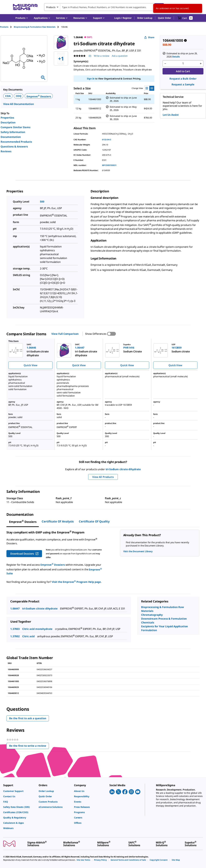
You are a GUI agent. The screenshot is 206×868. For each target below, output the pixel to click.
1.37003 (15, 629)
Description (8, 122)
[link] (19, 791)
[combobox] (104, 7)
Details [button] (176, 57)
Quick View (30, 365)
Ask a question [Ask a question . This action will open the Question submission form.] (120, 56)
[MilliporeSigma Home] (25, 7)
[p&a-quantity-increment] (201, 64)
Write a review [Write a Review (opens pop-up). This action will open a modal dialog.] (102, 56)
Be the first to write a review (29, 746)
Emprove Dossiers (39, 96)
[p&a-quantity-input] (183, 64)
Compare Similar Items (16, 127)
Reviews (6, 151)
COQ (19, 96)
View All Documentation (18, 104)
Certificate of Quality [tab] (94, 521)
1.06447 (15, 609)
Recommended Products (16, 142)
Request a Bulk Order (183, 79)
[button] (123, 18)
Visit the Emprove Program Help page (76, 582)
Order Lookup (145, 18)
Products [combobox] (51, 7)
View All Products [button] (103, 477)
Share (149, 37)
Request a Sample (183, 84)
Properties (7, 118)
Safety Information (13, 132)
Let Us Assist (171, 115)
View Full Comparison (65, 334)
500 (42, 202)
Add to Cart (183, 71)
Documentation (11, 137)
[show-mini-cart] (185, 18)
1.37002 (15, 636)
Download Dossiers (25, 554)
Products (4, 27)
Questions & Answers (14, 147)
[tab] (7, 27)
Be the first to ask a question (28, 718)
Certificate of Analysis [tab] (58, 521)
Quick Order (164, 18)
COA (8, 96)
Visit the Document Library (138, 551)
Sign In (91, 79)
